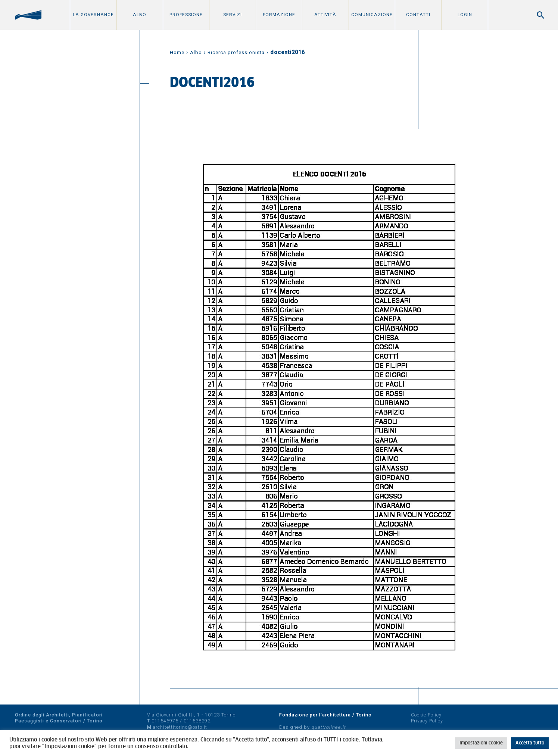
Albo (140, 15)
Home (177, 52)
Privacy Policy (427, 721)
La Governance (93, 15)
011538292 (197, 721)
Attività (325, 15)
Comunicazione (372, 15)
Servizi (233, 15)
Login (465, 15)
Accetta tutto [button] (530, 743)
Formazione (279, 15)
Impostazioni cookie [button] (481, 743)
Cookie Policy (426, 715)
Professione (186, 15)
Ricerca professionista (236, 52)
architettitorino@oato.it (180, 727)
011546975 (165, 721)
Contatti (418, 15)
